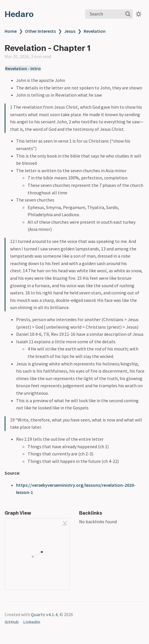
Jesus (70, 31)
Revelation (95, 31)
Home (11, 31)
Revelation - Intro (23, 68)
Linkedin (32, 622)
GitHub (12, 622)
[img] (128, 14)
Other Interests (40, 31)
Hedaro (19, 14)
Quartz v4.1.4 (44, 614)
